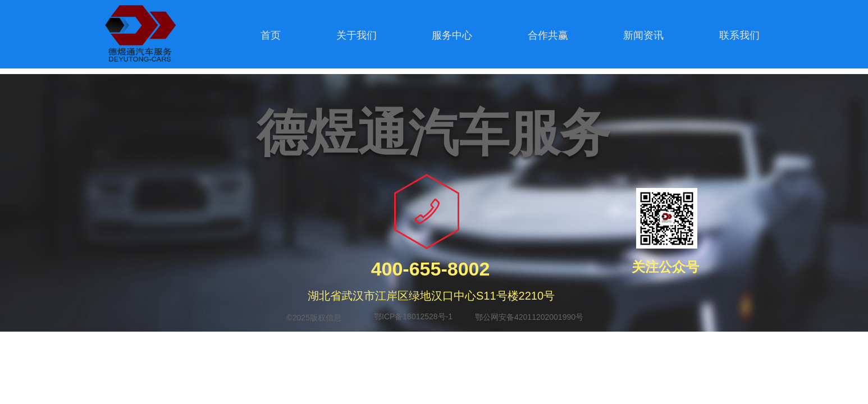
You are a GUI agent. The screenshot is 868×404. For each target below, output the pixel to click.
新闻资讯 (643, 35)
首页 (271, 35)
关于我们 (357, 35)
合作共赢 (548, 35)
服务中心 (452, 35)
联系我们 (739, 35)
